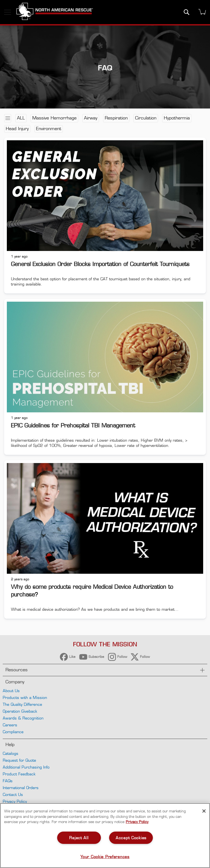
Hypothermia (177, 118)
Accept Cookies (131, 838)
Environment (49, 129)
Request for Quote (19, 760)
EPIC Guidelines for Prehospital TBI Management (73, 426)
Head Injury (17, 129)
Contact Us (13, 794)
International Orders (21, 788)
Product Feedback (19, 774)
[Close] (204, 811)
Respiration (116, 118)
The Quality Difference (22, 704)
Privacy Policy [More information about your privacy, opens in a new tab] (137, 822)
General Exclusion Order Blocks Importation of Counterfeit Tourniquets (100, 264)
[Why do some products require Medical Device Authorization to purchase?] (105, 518)
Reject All (79, 838)
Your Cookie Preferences (105, 857)
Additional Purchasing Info (26, 767)
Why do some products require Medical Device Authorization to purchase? (92, 591)
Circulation (146, 118)
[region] (105, 836)
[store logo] (55, 12)
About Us (11, 691)
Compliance (13, 732)
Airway (91, 118)
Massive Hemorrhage (54, 118)
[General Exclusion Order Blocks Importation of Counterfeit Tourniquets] (105, 195)
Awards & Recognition (23, 718)
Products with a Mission (25, 697)
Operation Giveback (20, 711)
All (21, 118)
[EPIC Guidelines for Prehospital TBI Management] (105, 356)
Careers (10, 725)
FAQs (8, 781)
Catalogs (11, 753)
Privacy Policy (15, 801)
